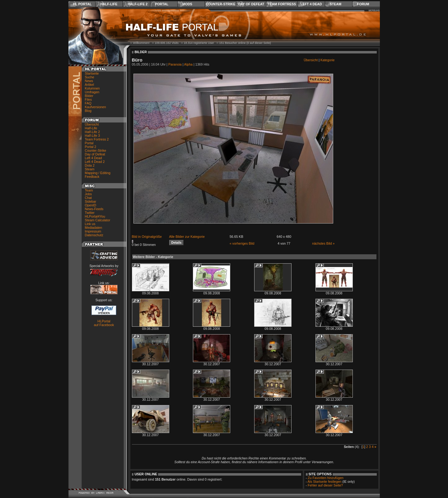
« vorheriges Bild (242, 243)
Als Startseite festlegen (325, 482)
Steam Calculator (98, 220)
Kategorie (328, 60)
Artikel (90, 85)
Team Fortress (282, 4)
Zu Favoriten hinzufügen (326, 478)
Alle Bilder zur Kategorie (187, 237)
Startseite (92, 73)
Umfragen (92, 92)
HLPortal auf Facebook (104, 323)
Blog (88, 111)
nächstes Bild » (323, 243)
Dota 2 (90, 165)
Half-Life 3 (93, 136)
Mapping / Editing (98, 173)
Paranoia (175, 64)
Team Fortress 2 (97, 139)
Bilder (89, 96)
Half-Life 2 (138, 4)
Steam (336, 4)
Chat (89, 198)
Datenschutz (94, 235)
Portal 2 (91, 147)
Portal (162, 4)
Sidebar (91, 201)
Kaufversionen (96, 107)
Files (89, 99)
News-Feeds (94, 209)
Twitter (90, 213)
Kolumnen (92, 88)
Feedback (92, 177)
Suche (90, 77)
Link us (90, 224)
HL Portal (82, 4)
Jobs (89, 194)
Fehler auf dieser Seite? (325, 485)
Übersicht (92, 124)
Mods (187, 4)
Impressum (93, 231)
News (89, 81)
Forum (363, 4)
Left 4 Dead (311, 4)
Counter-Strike (220, 4)
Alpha (188, 64)
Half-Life (109, 4)
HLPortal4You (95, 216)
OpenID (91, 205)
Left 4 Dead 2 (95, 162)
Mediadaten (94, 228)
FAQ (88, 103)
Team (89, 190)
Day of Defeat (251, 4)
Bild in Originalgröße (147, 237)
